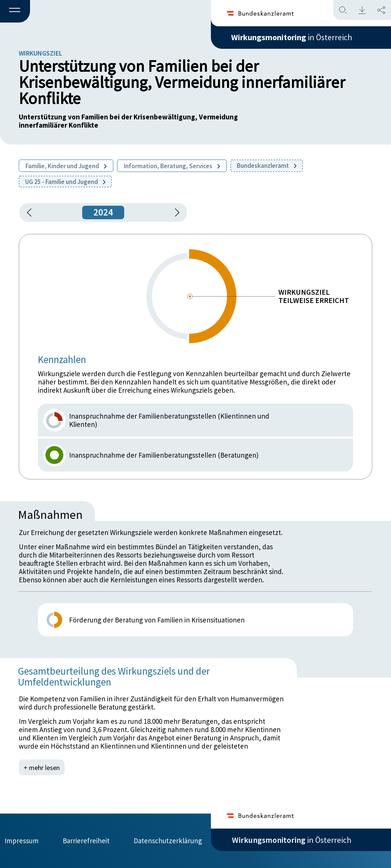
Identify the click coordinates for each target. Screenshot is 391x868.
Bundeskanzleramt (267, 166)
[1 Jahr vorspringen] (174, 212)
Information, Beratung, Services (172, 166)
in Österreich (292, 37)
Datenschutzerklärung (168, 841)
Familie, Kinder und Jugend (66, 166)
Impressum (22, 841)
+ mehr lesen (42, 767)
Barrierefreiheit (86, 841)
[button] (15, 12)
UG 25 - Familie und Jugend (65, 182)
